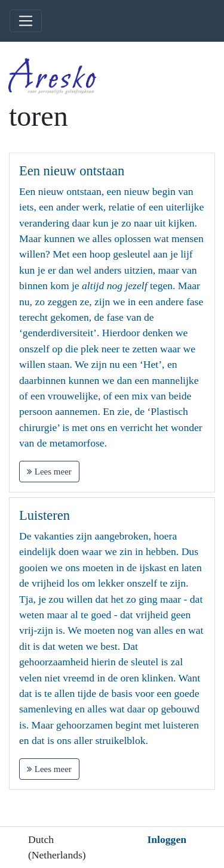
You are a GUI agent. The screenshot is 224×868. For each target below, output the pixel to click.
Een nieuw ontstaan (72, 171)
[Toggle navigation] (26, 21)
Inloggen (167, 839)
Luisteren (45, 515)
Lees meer (49, 472)
